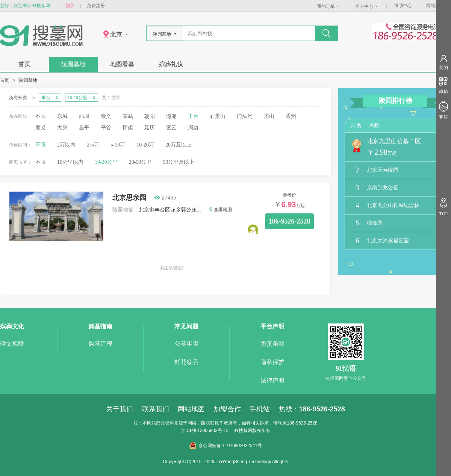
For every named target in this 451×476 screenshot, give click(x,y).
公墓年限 (186, 344)
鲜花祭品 (186, 362)
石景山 (218, 116)
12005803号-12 (213, 431)
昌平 (84, 128)
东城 (62, 116)
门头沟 (245, 116)
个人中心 (367, 6)
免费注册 (96, 6)
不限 (41, 116)
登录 (70, 6)
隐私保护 (272, 362)
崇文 (106, 116)
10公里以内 (70, 162)
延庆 (150, 128)
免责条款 (272, 344)
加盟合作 (227, 409)
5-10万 (118, 145)
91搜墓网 (243, 431)
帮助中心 (403, 6)
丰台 (193, 116)
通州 (291, 116)
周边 (193, 128)
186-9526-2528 (290, 221)
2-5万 (93, 145)
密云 (171, 128)
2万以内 (66, 145)
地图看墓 (122, 64)
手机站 (260, 409)
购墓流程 (100, 344)
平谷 (106, 128)
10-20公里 (106, 162)
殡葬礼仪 (171, 64)
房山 (269, 116)
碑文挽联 (12, 344)
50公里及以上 (179, 162)
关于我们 (120, 409)
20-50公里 (140, 162)
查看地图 (221, 210)
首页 (24, 64)
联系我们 (156, 409)
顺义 (41, 128)
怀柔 (128, 128)
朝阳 (150, 116)
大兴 (62, 128)
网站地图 (435, 6)
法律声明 (272, 380)
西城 (84, 116)
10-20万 (145, 145)
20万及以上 (179, 145)
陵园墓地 (73, 64)
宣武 (128, 116)
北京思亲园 (129, 198)
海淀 (171, 116)
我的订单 (329, 6)
